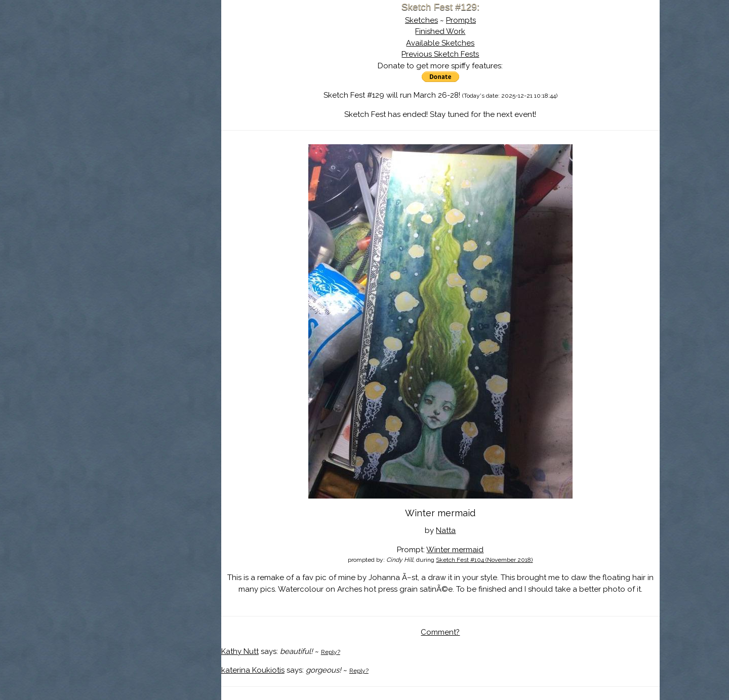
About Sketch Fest (145, 72)
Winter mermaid (455, 550)
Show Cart (129, 132)
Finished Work (440, 31)
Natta (446, 530)
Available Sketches (440, 43)
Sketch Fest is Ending (145, 57)
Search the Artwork (145, 103)
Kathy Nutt (240, 651)
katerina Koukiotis (253, 670)
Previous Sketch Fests (440, 54)
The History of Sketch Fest (145, 88)
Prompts (461, 20)
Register (166, 119)
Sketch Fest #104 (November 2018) (484, 560)
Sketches (421, 20)
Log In (120, 119)
